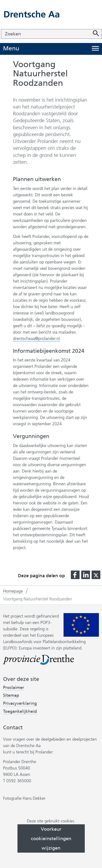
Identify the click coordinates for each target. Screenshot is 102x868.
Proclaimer (14, 688)
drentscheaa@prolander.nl (36, 339)
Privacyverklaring (20, 703)
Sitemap (11, 695)
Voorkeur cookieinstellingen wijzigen (51, 838)
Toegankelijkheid (20, 711)
